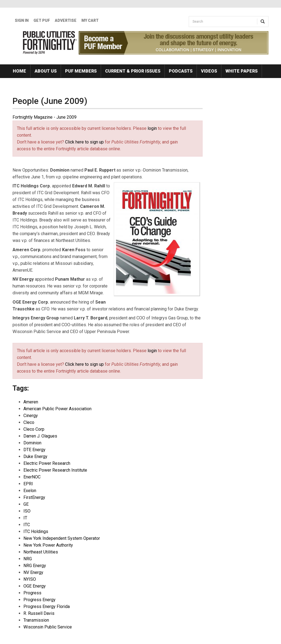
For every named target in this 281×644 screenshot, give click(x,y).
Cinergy (31, 416)
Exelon (30, 491)
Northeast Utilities (41, 552)
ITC (27, 525)
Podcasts (181, 71)
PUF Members (81, 71)
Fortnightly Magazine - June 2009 (45, 117)
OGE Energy (35, 586)
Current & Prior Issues (133, 71)
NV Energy (33, 572)
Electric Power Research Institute (55, 470)
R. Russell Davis (39, 613)
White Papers (242, 71)
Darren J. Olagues (40, 436)
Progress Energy (39, 600)
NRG (28, 559)
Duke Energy (35, 456)
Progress (32, 593)
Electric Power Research (47, 463)
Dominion (32, 443)
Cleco (29, 422)
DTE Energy (34, 450)
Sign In (22, 20)
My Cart (90, 20)
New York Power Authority (48, 545)
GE (26, 504)
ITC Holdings (36, 531)
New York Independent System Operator (62, 538)
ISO (27, 511)
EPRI (28, 484)
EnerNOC (32, 477)
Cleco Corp (34, 429)
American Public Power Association (57, 409)
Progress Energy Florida (47, 606)
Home (19, 71)
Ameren (31, 402)
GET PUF (42, 20)
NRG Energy (35, 566)
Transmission (36, 620)
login (152, 128)
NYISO (30, 579)
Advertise (66, 20)
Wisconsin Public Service (48, 627)
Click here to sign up (84, 142)
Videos (209, 71)
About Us (46, 71)
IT (25, 518)
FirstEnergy (34, 497)
